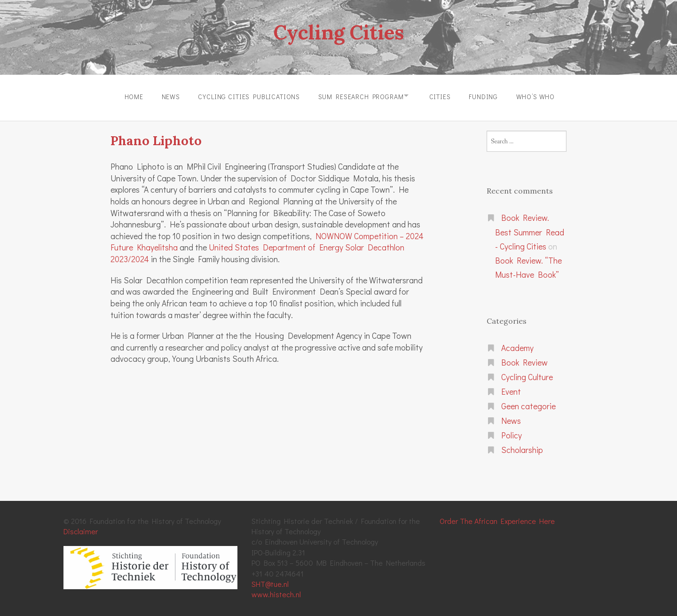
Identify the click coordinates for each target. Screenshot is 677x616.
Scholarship (522, 447)
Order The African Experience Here (497, 518)
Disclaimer (81, 529)
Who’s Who (542, 96)
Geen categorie (528, 404)
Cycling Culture (527, 375)
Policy (512, 433)
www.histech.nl (276, 592)
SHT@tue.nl (270, 581)
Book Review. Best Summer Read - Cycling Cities (530, 230)
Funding (488, 96)
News (164, 96)
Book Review (524, 360)
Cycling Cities (338, 32)
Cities (442, 96)
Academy (517, 346)
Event (511, 389)
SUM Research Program (359, 96)
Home (125, 96)
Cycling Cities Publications (245, 96)
